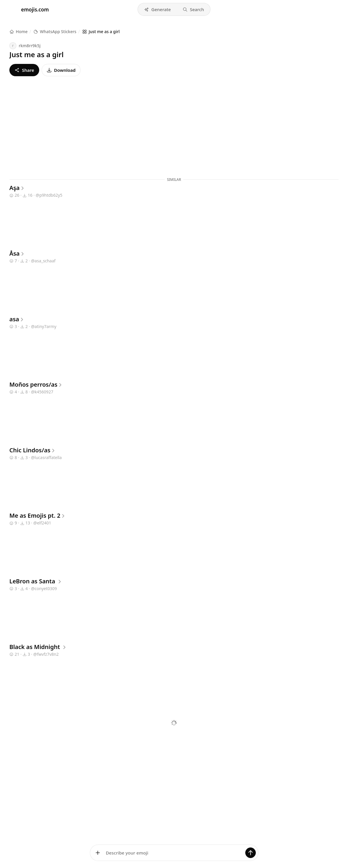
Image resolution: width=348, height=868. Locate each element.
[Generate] (251, 853)
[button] (157, 9)
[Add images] (98, 853)
